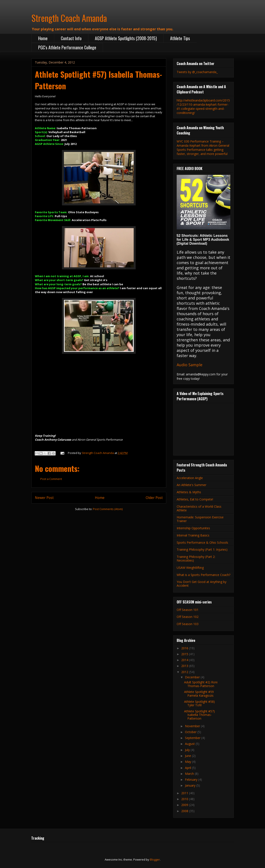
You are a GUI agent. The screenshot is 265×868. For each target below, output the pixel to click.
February (192, 779)
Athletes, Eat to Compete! (195, 499)
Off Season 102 (188, 617)
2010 (185, 799)
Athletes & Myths (189, 492)
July (188, 750)
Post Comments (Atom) (108, 509)
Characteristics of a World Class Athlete (199, 508)
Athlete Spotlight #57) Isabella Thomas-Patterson (199, 715)
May (188, 762)
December (193, 677)
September (193, 738)
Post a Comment (51, 479)
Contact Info (71, 38)
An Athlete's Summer (191, 485)
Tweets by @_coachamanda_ (197, 72)
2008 (185, 811)
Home (43, 38)
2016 (185, 648)
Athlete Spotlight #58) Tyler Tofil (199, 703)
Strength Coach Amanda (69, 18)
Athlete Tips (180, 38)
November (193, 726)
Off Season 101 (188, 610)
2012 (185, 672)
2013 (185, 666)
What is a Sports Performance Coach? (203, 575)
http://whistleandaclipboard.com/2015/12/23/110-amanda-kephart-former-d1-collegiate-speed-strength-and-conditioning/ (203, 107)
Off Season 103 (188, 624)
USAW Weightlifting (190, 568)
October (191, 732)
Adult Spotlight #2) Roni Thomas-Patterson (201, 684)
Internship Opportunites (193, 528)
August (190, 744)
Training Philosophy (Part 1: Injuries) (202, 549)
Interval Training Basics (193, 535)
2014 (185, 660)
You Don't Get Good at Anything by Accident (202, 584)
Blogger (155, 859)
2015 (185, 654)
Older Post (154, 498)
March (190, 774)
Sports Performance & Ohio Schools (202, 542)
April (188, 768)
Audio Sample (190, 365)
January (191, 785)
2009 (185, 805)
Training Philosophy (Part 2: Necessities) (196, 559)
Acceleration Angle (190, 478)
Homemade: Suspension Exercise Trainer (200, 519)
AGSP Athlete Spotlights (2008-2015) (126, 38)
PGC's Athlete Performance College (67, 47)
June (188, 756)
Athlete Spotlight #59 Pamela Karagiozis (199, 694)
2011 (185, 793)
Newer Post (44, 498)
